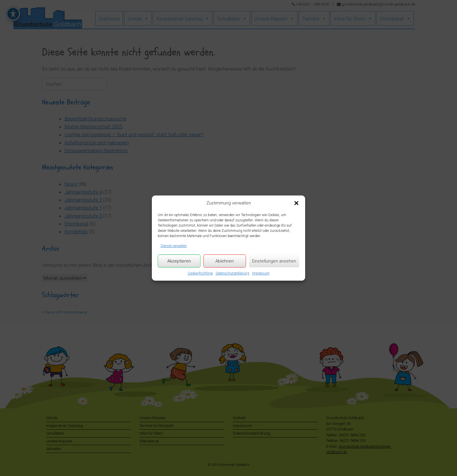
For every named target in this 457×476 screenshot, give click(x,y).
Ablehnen (225, 261)
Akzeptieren (179, 261)
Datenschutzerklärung (232, 273)
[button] (296, 203)
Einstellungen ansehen (274, 261)
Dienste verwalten (174, 246)
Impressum (261, 273)
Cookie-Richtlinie (200, 273)
